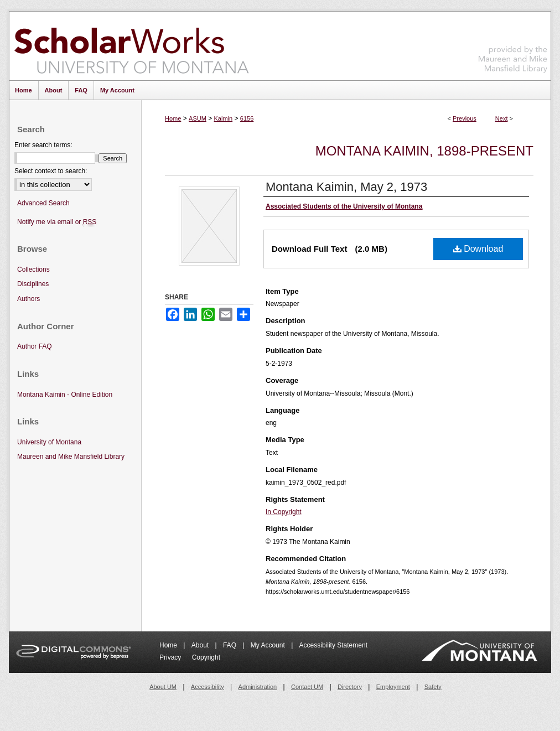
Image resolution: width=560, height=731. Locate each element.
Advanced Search (43, 203)
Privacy (171, 657)
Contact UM (307, 687)
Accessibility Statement (333, 645)
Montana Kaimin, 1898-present (424, 151)
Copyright (206, 657)
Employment (393, 687)
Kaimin (224, 118)
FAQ (230, 645)
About (201, 645)
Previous (465, 118)
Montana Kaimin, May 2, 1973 (346, 187)
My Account (269, 645)
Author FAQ (35, 346)
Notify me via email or (57, 222)
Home (173, 118)
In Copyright (284, 512)
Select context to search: (51, 171)
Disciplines (33, 284)
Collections (33, 269)
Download (478, 249)
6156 (247, 118)
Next (502, 118)
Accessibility (208, 687)
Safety (433, 687)
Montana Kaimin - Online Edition (65, 395)
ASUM (198, 118)
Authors (28, 299)
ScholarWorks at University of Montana (131, 46)
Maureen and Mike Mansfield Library (513, 44)
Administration (258, 687)
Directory (350, 687)
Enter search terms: (43, 145)
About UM (163, 687)
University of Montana (49, 442)
